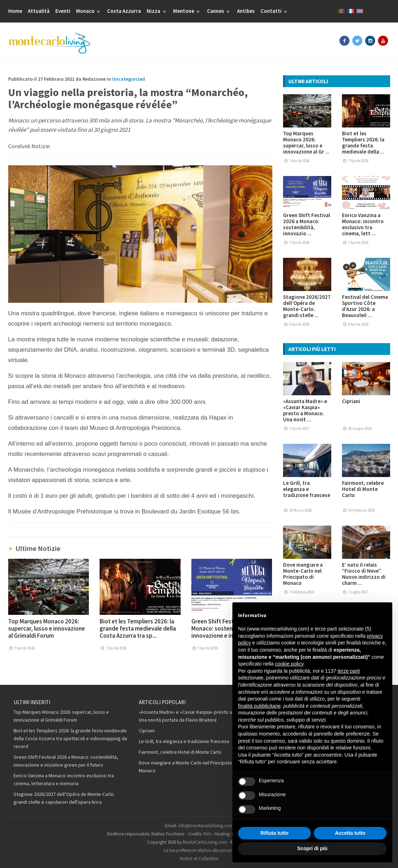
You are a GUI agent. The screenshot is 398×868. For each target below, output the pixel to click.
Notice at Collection (199, 859)
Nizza (157, 11)
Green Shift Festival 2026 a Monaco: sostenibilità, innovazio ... (307, 224)
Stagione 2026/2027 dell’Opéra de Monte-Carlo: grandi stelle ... (307, 306)
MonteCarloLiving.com (205, 842)
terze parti (349, 671)
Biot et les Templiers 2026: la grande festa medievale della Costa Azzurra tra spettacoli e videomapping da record (70, 738)
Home (15, 11)
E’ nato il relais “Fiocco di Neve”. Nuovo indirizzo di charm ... (364, 574)
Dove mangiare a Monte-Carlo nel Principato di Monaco (303, 574)
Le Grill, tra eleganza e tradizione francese (307, 489)
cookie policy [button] (289, 664)
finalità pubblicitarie (259, 706)
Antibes (246, 11)
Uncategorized (129, 79)
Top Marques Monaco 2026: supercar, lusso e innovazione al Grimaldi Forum (47, 628)
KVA (207, 834)
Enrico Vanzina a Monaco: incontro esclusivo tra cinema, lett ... (363, 224)
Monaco (89, 11)
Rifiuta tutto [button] (275, 833)
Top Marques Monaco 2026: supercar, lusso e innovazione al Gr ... (306, 142)
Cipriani (351, 401)
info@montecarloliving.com (206, 826)
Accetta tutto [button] (350, 833)
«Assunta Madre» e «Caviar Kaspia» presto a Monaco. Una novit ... (305, 410)
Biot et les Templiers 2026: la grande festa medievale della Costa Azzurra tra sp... (138, 628)
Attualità (39, 11)
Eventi (63, 11)
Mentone (187, 11)
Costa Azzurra (124, 11)
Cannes (219, 11)
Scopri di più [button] (313, 848)
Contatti (275, 11)
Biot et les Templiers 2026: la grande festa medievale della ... (363, 142)
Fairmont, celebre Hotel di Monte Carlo (363, 489)
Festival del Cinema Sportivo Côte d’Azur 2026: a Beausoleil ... (365, 306)
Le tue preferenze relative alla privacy (199, 850)
